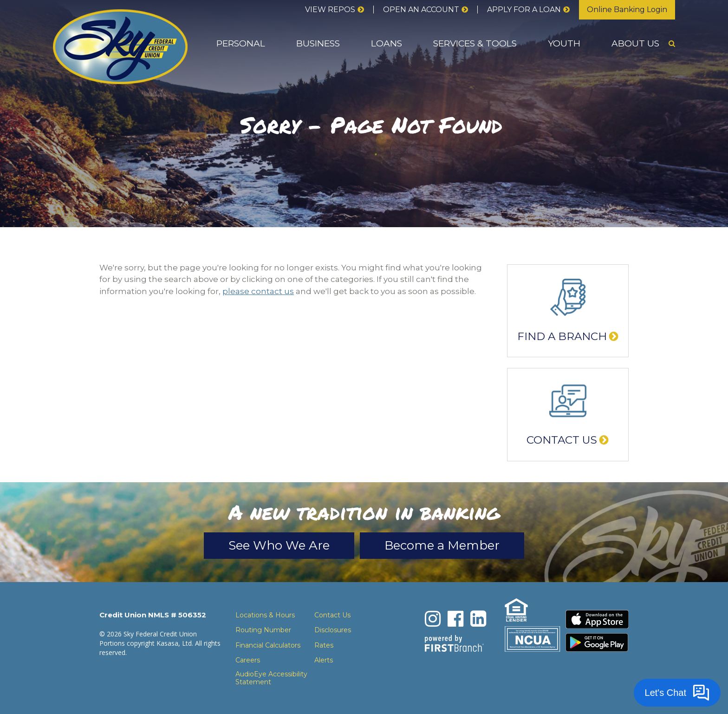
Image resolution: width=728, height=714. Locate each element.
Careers (248, 660)
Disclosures (333, 630)
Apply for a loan (524, 10)
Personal (241, 43)
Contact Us (562, 440)
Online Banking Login (627, 10)
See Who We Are (279, 545)
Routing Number (263, 630)
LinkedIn (478, 619)
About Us (635, 43)
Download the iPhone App (597, 619)
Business (318, 43)
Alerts (324, 660)
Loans (387, 43)
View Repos (330, 10)
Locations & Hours (265, 615)
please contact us (258, 291)
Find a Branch (562, 336)
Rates (324, 645)
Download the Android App (597, 642)
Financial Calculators (268, 645)
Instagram (433, 619)
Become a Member (442, 545)
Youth (564, 43)
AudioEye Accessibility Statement (271, 678)
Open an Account (421, 10)
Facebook (455, 619)
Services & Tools (475, 43)
